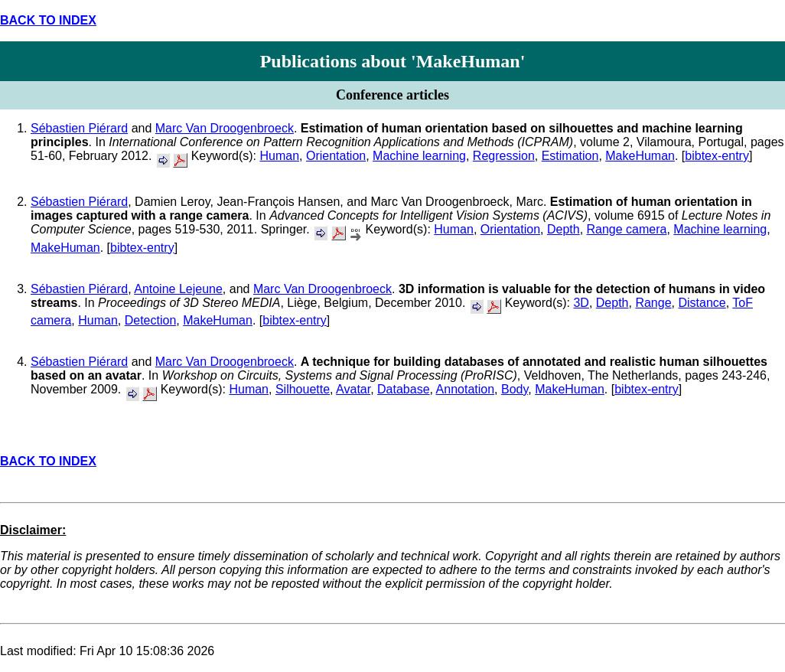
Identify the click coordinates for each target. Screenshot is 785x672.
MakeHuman (640, 156)
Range (653, 303)
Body (515, 389)
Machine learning (419, 156)
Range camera (627, 229)
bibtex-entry (717, 156)
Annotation (466, 389)
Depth (564, 229)
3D (581, 303)
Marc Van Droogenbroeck (225, 128)
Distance (702, 303)
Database (404, 389)
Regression (504, 156)
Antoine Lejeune (178, 289)
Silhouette (303, 389)
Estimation (570, 156)
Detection (151, 320)
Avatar (353, 389)
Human (279, 156)
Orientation (336, 156)
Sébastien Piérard (79, 128)
